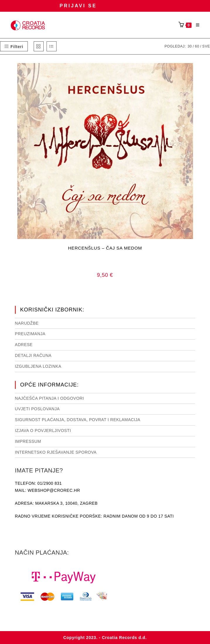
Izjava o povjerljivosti (43, 431)
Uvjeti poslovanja (37, 409)
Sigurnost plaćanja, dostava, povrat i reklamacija (78, 420)
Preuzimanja (30, 334)
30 (190, 46)
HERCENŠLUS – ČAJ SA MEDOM (105, 248)
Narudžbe (27, 323)
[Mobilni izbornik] (196, 25)
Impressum (28, 441)
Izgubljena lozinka (38, 366)
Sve (206, 46)
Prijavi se (78, 6)
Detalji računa (33, 355)
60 (197, 46)
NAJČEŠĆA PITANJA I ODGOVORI (49, 398)
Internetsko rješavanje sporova (56, 452)
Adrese (24, 345)
